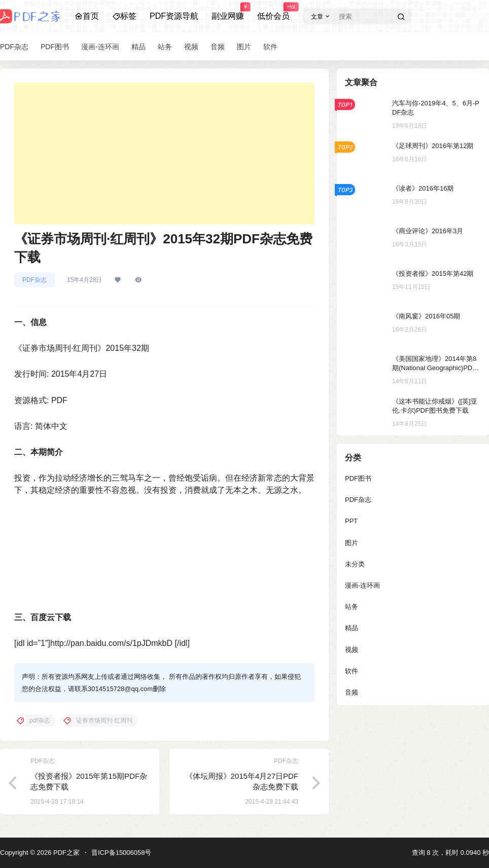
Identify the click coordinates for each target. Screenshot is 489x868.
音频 (352, 692)
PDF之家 (65, 853)
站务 (352, 607)
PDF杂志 (34, 280)
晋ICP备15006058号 (121, 853)
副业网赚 (228, 12)
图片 (352, 543)
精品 (352, 628)
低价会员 (273, 12)
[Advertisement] (164, 154)
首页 (87, 16)
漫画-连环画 (362, 585)
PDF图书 (358, 478)
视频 (352, 650)
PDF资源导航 (174, 16)
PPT (351, 521)
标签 (124, 16)
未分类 (355, 564)
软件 (352, 671)
